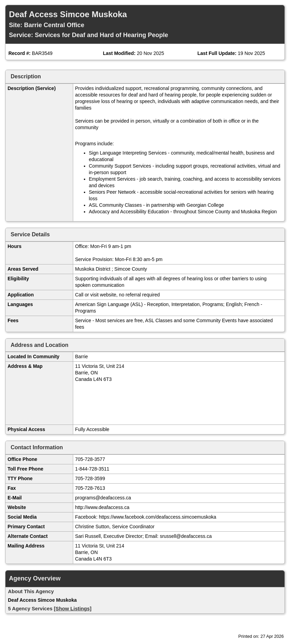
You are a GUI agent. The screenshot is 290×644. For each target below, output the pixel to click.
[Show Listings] (73, 609)
